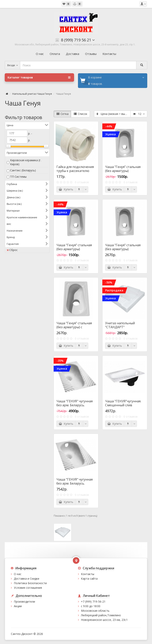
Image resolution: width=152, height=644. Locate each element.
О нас (18, 574)
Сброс (12, 250)
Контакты (88, 574)
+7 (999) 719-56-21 (93, 602)
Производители (24, 602)
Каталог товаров (39, 77)
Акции (18, 606)
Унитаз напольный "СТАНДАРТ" (120, 325)
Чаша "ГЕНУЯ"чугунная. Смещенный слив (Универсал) (123, 405)
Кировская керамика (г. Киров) (26, 162)
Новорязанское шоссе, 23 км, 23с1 (104, 620)
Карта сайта (89, 579)
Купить (66, 189)
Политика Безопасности (30, 583)
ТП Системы (18, 177)
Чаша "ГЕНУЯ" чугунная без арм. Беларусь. (75, 403)
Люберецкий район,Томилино (101, 615)
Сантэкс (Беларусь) (23, 170)
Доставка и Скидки (27, 579)
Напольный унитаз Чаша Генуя (32, 94)
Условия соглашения (28, 588)
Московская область (95, 611)
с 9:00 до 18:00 (91, 606)
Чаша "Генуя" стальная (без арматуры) (123, 169)
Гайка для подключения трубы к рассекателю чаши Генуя (75, 171)
